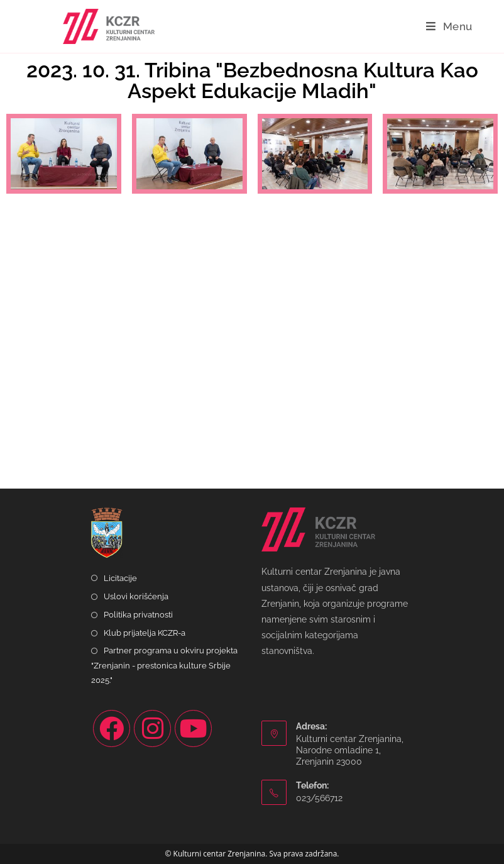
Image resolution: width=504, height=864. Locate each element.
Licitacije (120, 578)
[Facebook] (112, 728)
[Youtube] (193, 728)
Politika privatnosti (138, 615)
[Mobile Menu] (449, 26)
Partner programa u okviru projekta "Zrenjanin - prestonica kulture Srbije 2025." (164, 665)
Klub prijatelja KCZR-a (145, 633)
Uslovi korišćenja (136, 596)
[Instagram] (152, 728)
